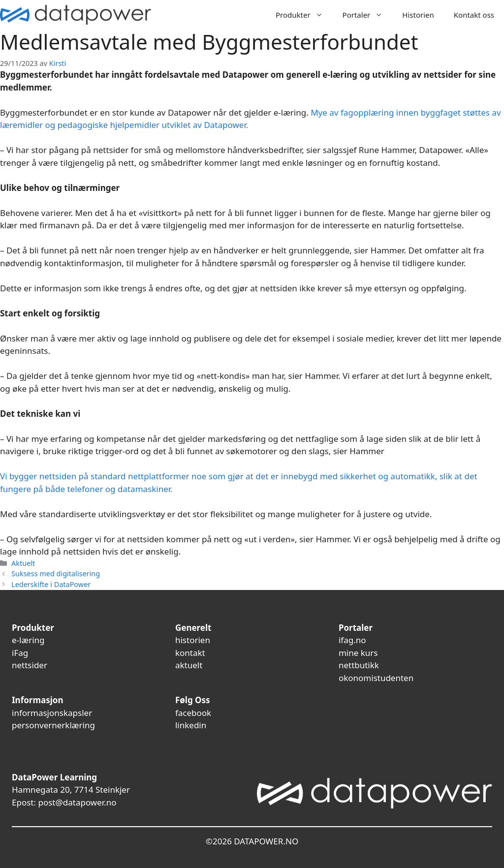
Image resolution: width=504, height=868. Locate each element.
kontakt (190, 653)
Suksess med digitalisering (56, 573)
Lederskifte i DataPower (51, 584)
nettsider (30, 665)
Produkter (304, 15)
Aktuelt (23, 563)
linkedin (191, 725)
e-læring (28, 640)
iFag (20, 653)
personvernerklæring (53, 725)
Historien (418, 15)
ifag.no (352, 640)
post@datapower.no (77, 802)
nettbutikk (359, 665)
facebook (193, 713)
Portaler (368, 15)
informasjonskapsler (52, 713)
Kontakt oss (474, 15)
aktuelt (189, 665)
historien (193, 640)
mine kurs (358, 653)
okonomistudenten (376, 678)
